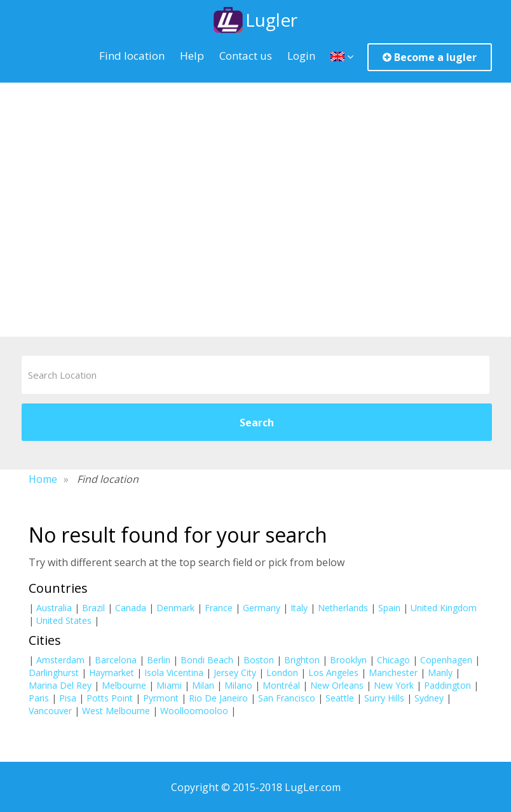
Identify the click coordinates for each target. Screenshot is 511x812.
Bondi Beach (207, 659)
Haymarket (112, 672)
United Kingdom (444, 607)
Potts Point (110, 697)
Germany (262, 607)
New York (394, 685)
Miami (169, 685)
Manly (440, 672)
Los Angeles (333, 672)
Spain (389, 607)
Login (301, 54)
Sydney (429, 697)
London (282, 672)
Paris (39, 697)
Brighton (302, 659)
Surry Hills (384, 697)
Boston (259, 659)
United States (64, 620)
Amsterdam (60, 659)
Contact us (246, 54)
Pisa (68, 697)
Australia (54, 607)
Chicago (393, 659)
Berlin (159, 659)
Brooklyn (348, 659)
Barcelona (116, 659)
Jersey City (235, 672)
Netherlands (343, 607)
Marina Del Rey (60, 685)
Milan (203, 685)
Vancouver (50, 710)
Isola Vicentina (174, 672)
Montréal (281, 685)
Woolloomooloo (194, 710)
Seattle (340, 697)
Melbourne (124, 685)
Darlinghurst (54, 672)
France (219, 607)
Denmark (175, 607)
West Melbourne (116, 710)
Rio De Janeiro (218, 697)
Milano (238, 685)
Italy (299, 607)
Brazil (93, 607)
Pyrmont (161, 697)
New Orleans (337, 685)
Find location (132, 54)
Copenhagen (446, 659)
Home (43, 479)
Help (192, 54)
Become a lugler (430, 56)
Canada (131, 607)
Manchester (393, 672)
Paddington (447, 685)
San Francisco (287, 697)
